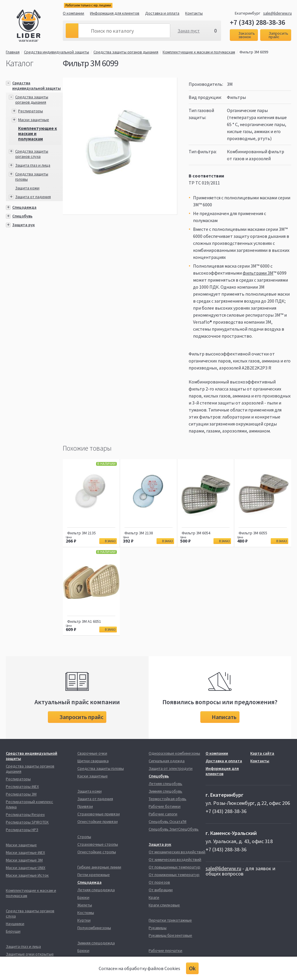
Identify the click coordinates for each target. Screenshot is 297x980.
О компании (73, 13)
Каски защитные (93, 776)
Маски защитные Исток (27, 875)
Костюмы (86, 913)
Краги (154, 897)
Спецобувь (22, 216)
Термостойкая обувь (167, 799)
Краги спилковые (164, 905)
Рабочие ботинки (165, 806)
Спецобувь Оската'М (167, 822)
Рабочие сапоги (163, 814)
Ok (192, 968)
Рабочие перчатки (165, 951)
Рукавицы (158, 928)
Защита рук (24, 225)
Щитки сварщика (93, 761)
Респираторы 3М (21, 794)
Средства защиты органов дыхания (126, 52)
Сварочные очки (92, 753)
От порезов (159, 882)
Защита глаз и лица (33, 165)
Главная (13, 52)
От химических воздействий (175, 859)
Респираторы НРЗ (22, 830)
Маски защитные (34, 120)
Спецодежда (24, 207)
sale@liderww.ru (277, 13)
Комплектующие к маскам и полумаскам (199, 52)
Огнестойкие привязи (98, 822)
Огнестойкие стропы (97, 852)
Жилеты (85, 905)
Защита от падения (33, 197)
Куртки (84, 920)
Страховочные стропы (98, 844)
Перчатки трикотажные (170, 920)
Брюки (83, 897)
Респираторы (31, 111)
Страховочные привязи (99, 814)
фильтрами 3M (258, 273)
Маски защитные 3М (24, 860)
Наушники (15, 924)
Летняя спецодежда (96, 890)
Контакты (194, 13)
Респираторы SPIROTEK (27, 822)
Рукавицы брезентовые (170, 935)
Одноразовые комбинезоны (174, 753)
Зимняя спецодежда (96, 943)
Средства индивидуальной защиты (57, 52)
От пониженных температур (174, 875)
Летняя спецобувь (165, 784)
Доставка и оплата (162, 13)
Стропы (84, 837)
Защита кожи (27, 188)
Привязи (85, 806)
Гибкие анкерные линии (99, 867)
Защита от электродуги (171, 768)
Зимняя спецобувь (165, 791)
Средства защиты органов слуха (32, 154)
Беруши (13, 931)
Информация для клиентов (115, 13)
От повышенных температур (174, 867)
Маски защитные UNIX (26, 868)
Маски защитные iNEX (25, 852)
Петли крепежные (94, 875)
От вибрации (161, 890)
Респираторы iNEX (22, 787)
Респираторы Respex (25, 815)
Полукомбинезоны (94, 928)
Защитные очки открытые (30, 954)
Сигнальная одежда (167, 761)
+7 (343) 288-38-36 (257, 22)
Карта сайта (262, 753)
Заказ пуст (189, 31)
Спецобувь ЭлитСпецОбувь (174, 829)
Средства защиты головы (101, 768)
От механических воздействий (177, 852)
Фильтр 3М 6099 (254, 52)
